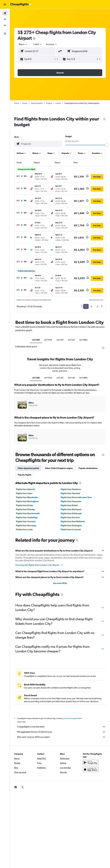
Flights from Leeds (24, 529)
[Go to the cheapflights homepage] (21, 4)
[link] (16, 787)
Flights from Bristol (69, 505)
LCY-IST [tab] (60, 340)
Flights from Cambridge (27, 517)
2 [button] (92, 306)
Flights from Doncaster (71, 501)
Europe (25, 103)
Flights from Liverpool (71, 529)
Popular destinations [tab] (88, 468)
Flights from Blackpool (71, 509)
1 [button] (86, 306)
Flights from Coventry (26, 521)
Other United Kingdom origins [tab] (59, 468)
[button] (5, 4)
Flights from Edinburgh (71, 513)
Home (16, 103)
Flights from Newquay (26, 525)
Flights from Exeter (25, 505)
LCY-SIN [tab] (36, 340)
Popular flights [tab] (24, 475)
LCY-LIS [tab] (71, 340)
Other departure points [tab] (28, 468)
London (58, 103)
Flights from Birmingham (27, 501)
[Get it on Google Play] (91, 762)
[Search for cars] (5, 25)
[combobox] (52, 44)
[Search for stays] (5, 19)
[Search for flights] (5, 13)
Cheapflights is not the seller (61, 727)
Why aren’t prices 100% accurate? (61, 737)
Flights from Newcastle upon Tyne (76, 497)
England (49, 103)
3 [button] (97, 306)
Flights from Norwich (70, 517)
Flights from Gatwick (25, 489)
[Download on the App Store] (91, 769)
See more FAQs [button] (60, 583)
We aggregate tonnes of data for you (61, 732)
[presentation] (34, 38)
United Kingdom (37, 103)
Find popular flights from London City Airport (39, 565)
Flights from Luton (24, 493)
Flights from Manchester (27, 497)
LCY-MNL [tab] (84, 340)
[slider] (107, 145)
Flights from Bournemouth (28, 513)
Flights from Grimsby (25, 509)
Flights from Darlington (71, 525)
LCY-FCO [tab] (48, 340)
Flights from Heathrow (71, 489)
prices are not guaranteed (72, 718)
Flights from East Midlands (73, 521)
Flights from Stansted (70, 493)
